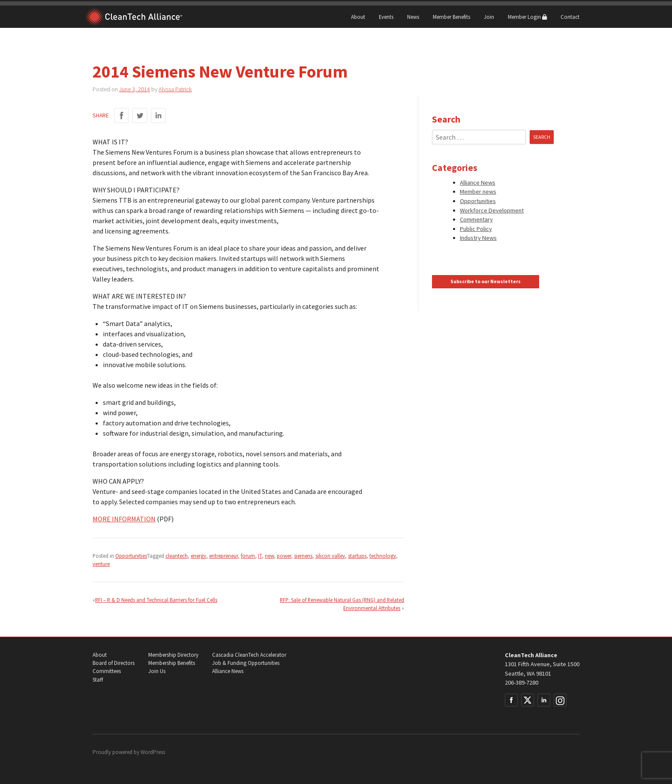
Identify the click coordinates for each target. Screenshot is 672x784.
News (413, 17)
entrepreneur (223, 556)
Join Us (157, 671)
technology (383, 556)
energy (198, 556)
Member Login (527, 17)
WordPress (153, 752)
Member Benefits (451, 17)
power (284, 556)
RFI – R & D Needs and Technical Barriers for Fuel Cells (156, 600)
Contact (570, 17)
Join (489, 17)
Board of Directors (114, 663)
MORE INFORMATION (124, 519)
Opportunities (131, 556)
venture (101, 564)
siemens (303, 556)
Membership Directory (173, 655)
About (358, 17)
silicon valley (330, 556)
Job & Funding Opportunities (246, 663)
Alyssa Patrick (175, 89)
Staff (98, 680)
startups (357, 556)
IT (260, 556)
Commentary (476, 219)
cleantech (177, 556)
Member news (478, 192)
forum (248, 556)
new (269, 556)
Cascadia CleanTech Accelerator (249, 655)
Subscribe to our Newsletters (486, 281)
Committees (107, 671)
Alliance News (478, 183)
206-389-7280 (522, 682)
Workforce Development (492, 210)
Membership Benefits (172, 663)
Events (386, 17)
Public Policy (476, 229)
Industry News (478, 238)
